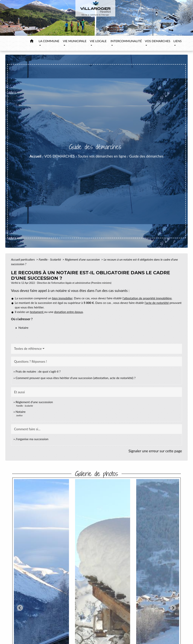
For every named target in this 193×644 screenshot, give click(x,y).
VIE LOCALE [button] (98, 41)
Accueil (36, 156)
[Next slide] (173, 608)
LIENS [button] (178, 41)
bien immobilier (62, 298)
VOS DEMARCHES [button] (157, 41)
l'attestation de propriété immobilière (147, 298)
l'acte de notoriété (157, 303)
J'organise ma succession (32, 439)
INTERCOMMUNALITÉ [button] (126, 41)
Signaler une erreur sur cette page (155, 451)
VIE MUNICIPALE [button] (75, 41)
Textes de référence (28, 349)
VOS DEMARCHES (60, 156)
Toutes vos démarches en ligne (102, 156)
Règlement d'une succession (83, 259)
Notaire (21, 412)
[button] (32, 42)
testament (37, 312)
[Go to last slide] (20, 608)
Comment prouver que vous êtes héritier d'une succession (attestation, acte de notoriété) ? (76, 378)
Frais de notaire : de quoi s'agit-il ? (38, 371)
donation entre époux (68, 312)
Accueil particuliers (23, 259)
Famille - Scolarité (50, 259)
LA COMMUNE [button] (49, 41)
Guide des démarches (146, 156)
